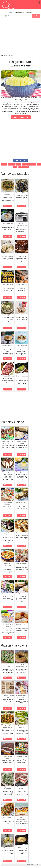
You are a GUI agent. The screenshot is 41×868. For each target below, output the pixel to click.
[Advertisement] (20, 36)
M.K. (40, 864)
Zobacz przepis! (8, 206)
